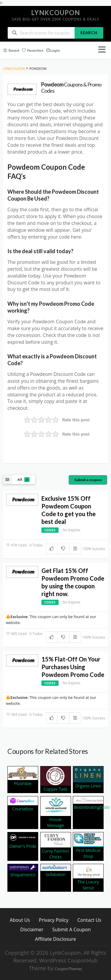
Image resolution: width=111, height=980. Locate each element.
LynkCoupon (55, 13)
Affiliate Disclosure (55, 939)
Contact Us (89, 920)
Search (89, 33)
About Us (20, 920)
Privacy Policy (54, 920)
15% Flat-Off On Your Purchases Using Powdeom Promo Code (73, 667)
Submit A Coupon (72, 929)
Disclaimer (32, 929)
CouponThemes (68, 969)
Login (53, 50)
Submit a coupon (88, 480)
